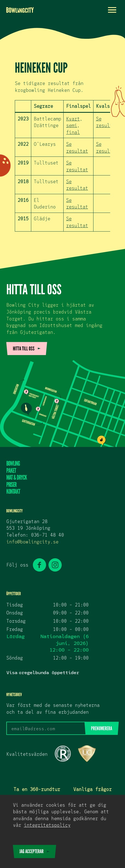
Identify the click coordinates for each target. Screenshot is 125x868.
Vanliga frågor (92, 789)
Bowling (13, 464)
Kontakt (13, 492)
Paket (11, 471)
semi (72, 125)
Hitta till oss (24, 349)
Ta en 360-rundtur (37, 789)
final (73, 132)
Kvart (73, 119)
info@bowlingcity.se (32, 542)
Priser (11, 485)
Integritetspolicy (47, 825)
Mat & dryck (17, 478)
